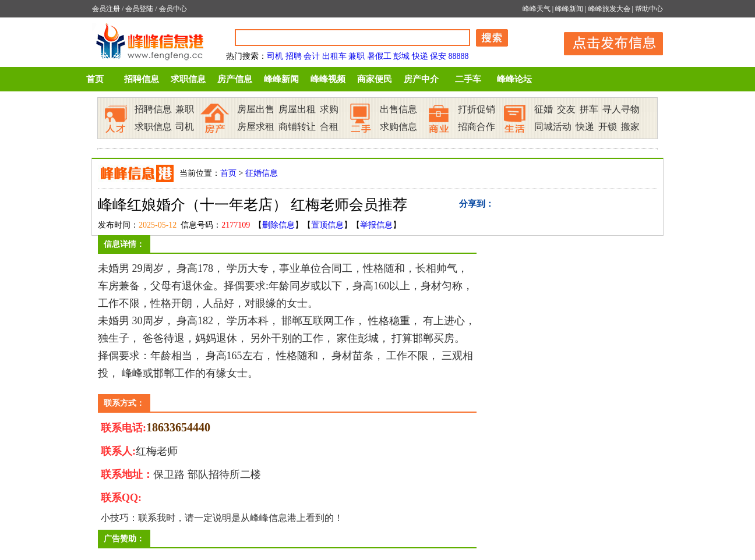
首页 (95, 79)
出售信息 (398, 109)
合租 (329, 127)
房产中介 (421, 79)
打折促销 (477, 109)
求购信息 (398, 127)
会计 (312, 56)
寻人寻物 (621, 109)
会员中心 (173, 9)
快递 (420, 56)
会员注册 (106, 9)
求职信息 (188, 79)
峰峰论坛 (514, 79)
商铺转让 (297, 127)
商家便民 (375, 79)
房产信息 (235, 79)
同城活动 (553, 127)
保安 (438, 56)
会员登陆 (139, 9)
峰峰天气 (537, 9)
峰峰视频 (328, 79)
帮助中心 (649, 9)
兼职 (357, 56)
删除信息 (278, 225)
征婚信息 (262, 173)
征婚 (544, 109)
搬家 (630, 127)
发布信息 (608, 42)
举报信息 (376, 225)
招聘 (294, 56)
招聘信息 (142, 79)
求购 (329, 109)
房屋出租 (297, 109)
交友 (566, 109)
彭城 (401, 56)
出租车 (334, 56)
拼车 (589, 109)
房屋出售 (256, 109)
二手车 (468, 79)
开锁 (608, 127)
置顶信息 (327, 225)
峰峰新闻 (569, 9)
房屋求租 (256, 127)
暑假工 (379, 56)
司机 (275, 56)
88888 (459, 56)
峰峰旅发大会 (609, 9)
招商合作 (477, 127)
